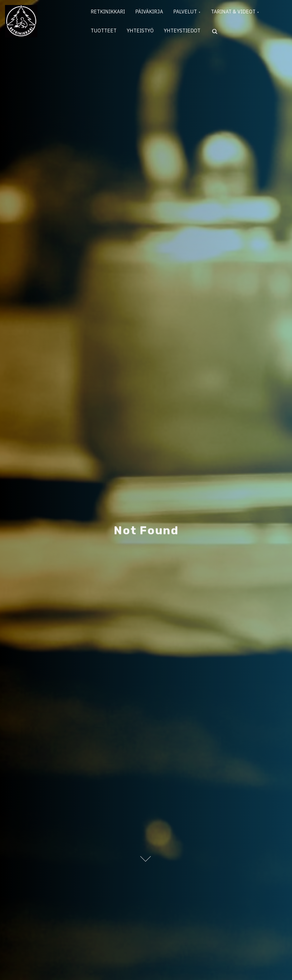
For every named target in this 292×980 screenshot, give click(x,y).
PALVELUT (190, 13)
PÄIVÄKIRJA (152, 13)
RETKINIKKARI (109, 13)
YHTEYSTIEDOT (187, 34)
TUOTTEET (105, 34)
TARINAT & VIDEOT (241, 13)
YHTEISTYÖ (143, 34)
